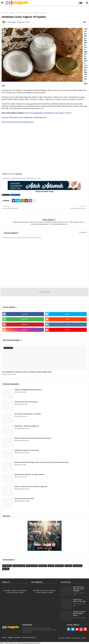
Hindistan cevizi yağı (10, 97)
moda (52, 566)
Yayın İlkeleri (76, 638)
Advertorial (8, 566)
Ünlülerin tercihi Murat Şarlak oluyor (26, 402)
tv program (78, 566)
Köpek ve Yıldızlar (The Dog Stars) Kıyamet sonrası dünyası (33, 438)
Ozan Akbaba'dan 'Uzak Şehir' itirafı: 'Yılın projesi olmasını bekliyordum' (27, 372)
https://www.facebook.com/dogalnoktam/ (18, 122)
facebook (25, 314)
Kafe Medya (11, 174)
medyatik (43, 566)
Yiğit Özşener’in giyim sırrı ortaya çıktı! (27, 450)
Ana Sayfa (5, 13)
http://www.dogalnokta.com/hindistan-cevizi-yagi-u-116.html (48, 113)
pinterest (24, 324)
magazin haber (33, 566)
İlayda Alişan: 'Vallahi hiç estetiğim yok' (27, 426)
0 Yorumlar (83, 232)
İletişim (68, 638)
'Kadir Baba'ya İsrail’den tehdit (24, 499)
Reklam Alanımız (44, 292)
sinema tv (60, 566)
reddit (67, 319)
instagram (25, 330)
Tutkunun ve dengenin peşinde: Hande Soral (28, 390)
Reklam (84, 638)
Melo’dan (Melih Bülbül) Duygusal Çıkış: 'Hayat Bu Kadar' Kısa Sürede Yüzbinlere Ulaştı (42, 462)
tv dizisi (69, 566)
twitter (67, 314)
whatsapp (25, 319)
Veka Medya (48, 220)
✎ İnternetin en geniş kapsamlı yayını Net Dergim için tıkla (21, 178)
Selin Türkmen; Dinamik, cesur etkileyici (79, 589)
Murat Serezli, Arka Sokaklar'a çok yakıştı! (28, 414)
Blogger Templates (14, 637)
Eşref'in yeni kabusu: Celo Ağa (79, 600)
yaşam (7, 569)
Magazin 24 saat (15, 13)
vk (67, 324)
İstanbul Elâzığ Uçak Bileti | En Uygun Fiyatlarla (29, 474)
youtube (67, 330)
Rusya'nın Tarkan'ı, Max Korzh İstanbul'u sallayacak (31, 486)
